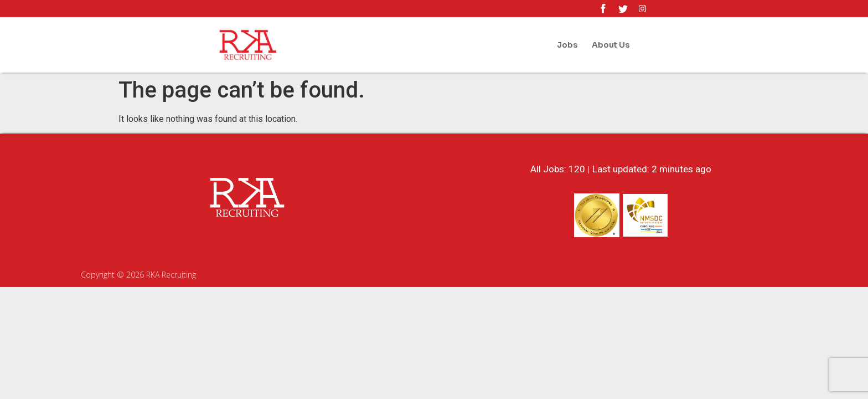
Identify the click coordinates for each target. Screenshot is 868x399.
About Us (611, 45)
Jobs (567, 45)
